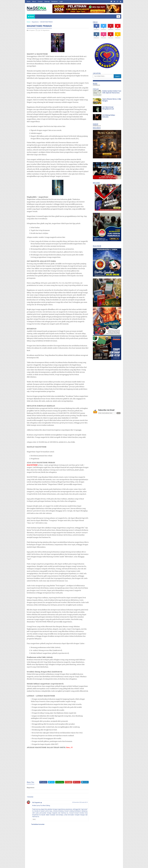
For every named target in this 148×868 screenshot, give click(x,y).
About (34, 2)
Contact (40, 2)
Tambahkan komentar (38, 824)
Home (29, 2)
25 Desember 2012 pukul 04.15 (80, 802)
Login (61, 2)
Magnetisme (35, 22)
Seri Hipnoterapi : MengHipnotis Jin (108, 108)
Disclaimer (55, 2)
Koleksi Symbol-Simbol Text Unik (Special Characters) (112, 92)
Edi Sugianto (36, 802)
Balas (34, 819)
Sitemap (47, 2)
